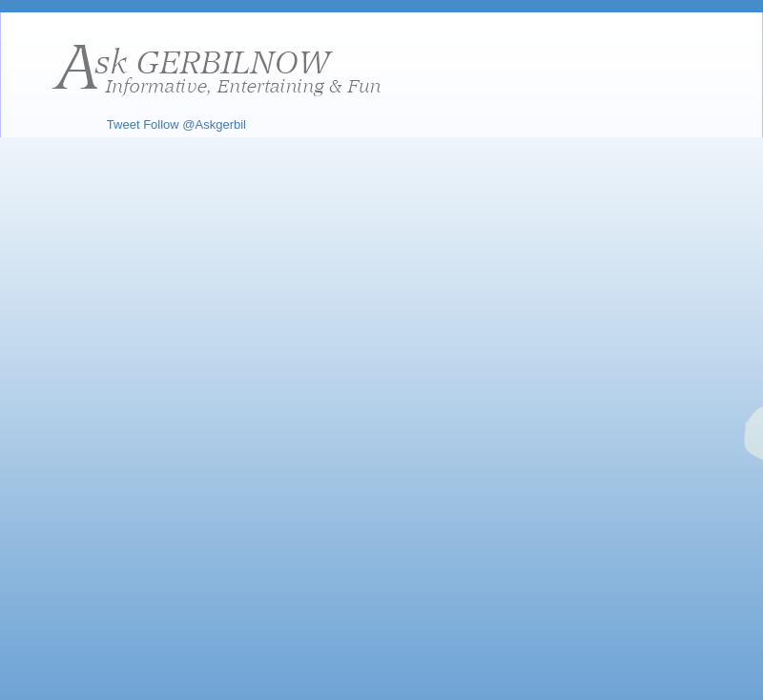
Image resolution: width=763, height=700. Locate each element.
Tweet (124, 124)
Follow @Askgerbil (195, 124)
